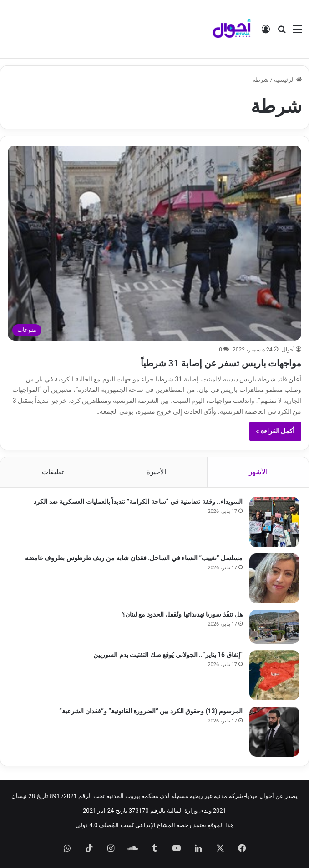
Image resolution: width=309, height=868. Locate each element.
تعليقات (53, 472)
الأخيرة (156, 472)
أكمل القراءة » (276, 431)
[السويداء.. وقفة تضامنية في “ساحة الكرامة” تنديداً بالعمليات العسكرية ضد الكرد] (274, 522)
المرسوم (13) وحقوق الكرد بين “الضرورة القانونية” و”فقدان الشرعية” (151, 711)
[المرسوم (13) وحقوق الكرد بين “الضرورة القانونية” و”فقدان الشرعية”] (274, 732)
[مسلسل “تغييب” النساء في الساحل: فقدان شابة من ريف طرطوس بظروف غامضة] (274, 578)
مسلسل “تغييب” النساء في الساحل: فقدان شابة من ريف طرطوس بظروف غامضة (134, 558)
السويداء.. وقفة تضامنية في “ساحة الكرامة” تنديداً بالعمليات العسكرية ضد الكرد (138, 502)
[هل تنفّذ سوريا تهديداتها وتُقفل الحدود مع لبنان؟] (274, 627)
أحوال (288, 350)
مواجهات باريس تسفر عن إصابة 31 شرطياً (201, 363)
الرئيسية (288, 80)
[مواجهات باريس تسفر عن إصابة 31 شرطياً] (155, 243)
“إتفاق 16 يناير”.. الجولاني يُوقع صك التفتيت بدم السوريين (168, 655)
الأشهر (258, 472)
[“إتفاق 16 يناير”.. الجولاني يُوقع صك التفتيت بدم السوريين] (274, 675)
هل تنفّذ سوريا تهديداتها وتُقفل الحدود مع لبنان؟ (182, 614)
